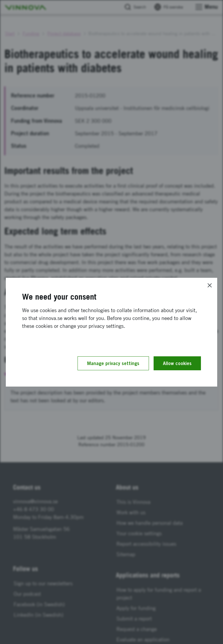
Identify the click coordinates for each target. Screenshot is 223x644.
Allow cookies (177, 363)
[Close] (210, 285)
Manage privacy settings (113, 363)
